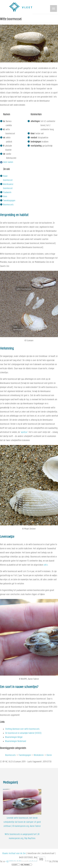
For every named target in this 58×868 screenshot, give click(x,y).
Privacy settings (41, 859)
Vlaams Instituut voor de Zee (14, 831)
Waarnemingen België (14, 737)
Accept (15, 865)
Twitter (12, 851)
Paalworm (7, 192)
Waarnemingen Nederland (16, 741)
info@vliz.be (34, 839)
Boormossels (8, 205)
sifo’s (46, 565)
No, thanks (25, 865)
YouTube (32, 851)
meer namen (8, 162)
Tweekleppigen (9, 201)
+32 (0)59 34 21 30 (13, 839)
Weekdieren (39, 755)
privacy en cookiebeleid (30, 843)
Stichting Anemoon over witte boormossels (22, 729)
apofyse (24, 432)
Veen (5, 197)
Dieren (49, 755)
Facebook (22, 851)
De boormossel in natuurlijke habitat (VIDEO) (23, 733)
